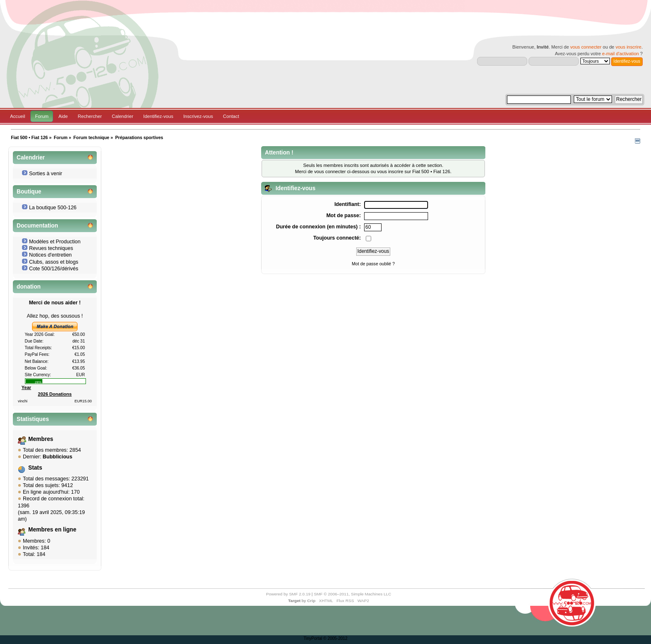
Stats (35, 468)
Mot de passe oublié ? (373, 264)
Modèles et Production (55, 242)
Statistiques (33, 419)
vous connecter (586, 47)
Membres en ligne (52, 530)
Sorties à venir (46, 174)
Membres (41, 439)
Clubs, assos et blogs (54, 262)
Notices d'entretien (50, 255)
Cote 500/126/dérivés (54, 269)
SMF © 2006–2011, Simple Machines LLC (352, 594)
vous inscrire (629, 47)
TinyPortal (313, 638)
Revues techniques (51, 248)
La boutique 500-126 (53, 208)
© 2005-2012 (335, 638)
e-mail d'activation (620, 54)
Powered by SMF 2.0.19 (288, 594)
